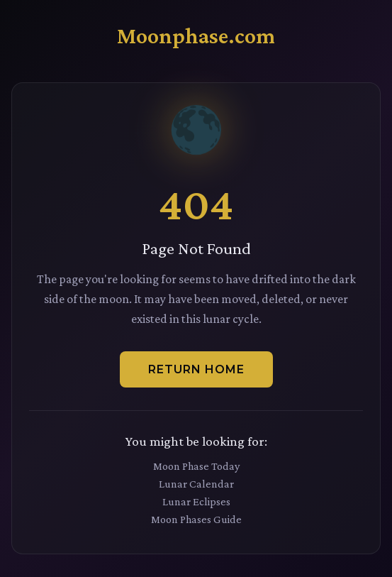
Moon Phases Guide (196, 519)
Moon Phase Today (196, 466)
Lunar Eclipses (196, 501)
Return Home (196, 369)
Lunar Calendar (196, 484)
